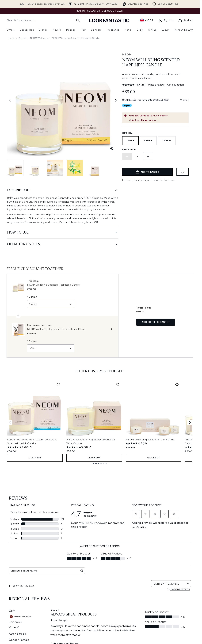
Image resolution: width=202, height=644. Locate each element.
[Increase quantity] (148, 157)
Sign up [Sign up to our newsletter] (87, 573)
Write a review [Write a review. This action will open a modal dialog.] (156, 85)
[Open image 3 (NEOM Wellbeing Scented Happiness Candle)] (55, 168)
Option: (128, 133)
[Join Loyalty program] (158, 120)
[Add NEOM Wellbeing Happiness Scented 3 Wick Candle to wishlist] (118, 385)
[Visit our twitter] (149, 573)
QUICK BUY (35, 458)
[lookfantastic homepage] (109, 20)
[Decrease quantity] (127, 157)
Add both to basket (156, 322)
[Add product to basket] (147, 172)
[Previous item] (10, 422)
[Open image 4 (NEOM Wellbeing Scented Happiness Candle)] (75, 168)
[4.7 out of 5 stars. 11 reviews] (136, 443)
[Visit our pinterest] (179, 573)
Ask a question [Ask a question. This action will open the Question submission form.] (175, 85)
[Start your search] (43, 20)
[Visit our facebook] (141, 573)
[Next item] (190, 422)
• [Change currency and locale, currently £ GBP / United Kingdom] (147, 20)
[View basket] (185, 20)
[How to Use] (63, 233)
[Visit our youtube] (164, 573)
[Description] (63, 190)
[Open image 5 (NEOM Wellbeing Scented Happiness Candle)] (95, 168)
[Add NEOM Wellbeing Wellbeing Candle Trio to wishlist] (177, 385)
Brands (22, 38)
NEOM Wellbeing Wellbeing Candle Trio (150, 440)
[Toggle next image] (116, 100)
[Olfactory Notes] (63, 244)
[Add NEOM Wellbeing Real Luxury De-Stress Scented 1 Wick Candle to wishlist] (58, 385)
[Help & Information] (100, 622)
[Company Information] (100, 632)
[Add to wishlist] (183, 172)
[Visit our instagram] (156, 573)
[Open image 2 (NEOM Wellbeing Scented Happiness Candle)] (35, 168)
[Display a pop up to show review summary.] (31, 447)
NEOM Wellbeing (39, 38)
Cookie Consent (100, 613)
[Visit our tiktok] (172, 573)
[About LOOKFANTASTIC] (100, 641)
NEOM (127, 54)
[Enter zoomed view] (112, 149)
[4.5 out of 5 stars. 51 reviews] (77, 447)
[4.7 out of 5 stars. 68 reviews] (18, 447)
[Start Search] (78, 20)
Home (11, 38)
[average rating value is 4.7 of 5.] (131, 85)
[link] (166, 20)
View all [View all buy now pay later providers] (184, 100)
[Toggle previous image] (10, 100)
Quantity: (129, 150)
